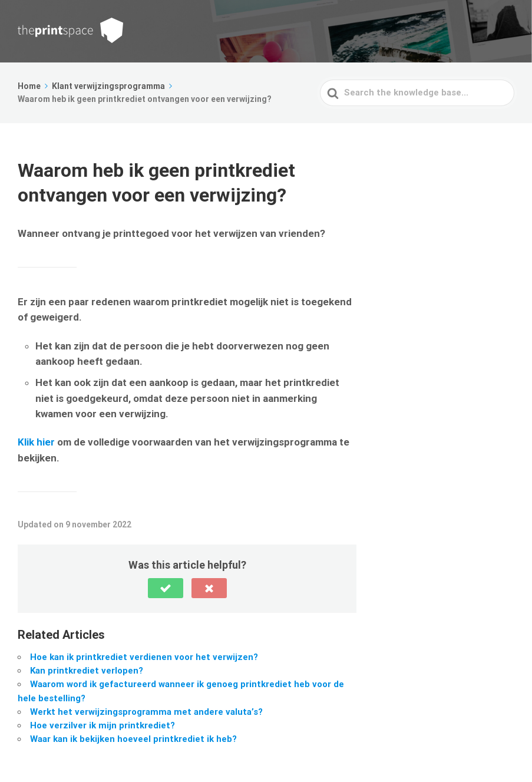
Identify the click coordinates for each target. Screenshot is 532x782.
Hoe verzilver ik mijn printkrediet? (103, 725)
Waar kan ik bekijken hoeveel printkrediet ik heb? (133, 739)
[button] (166, 588)
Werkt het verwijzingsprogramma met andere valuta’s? (146, 712)
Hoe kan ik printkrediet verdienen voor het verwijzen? (144, 657)
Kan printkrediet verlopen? (87, 671)
